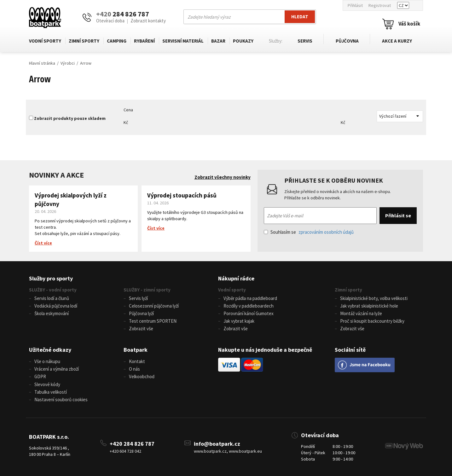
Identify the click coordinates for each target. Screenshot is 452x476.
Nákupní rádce (236, 278)
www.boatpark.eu (245, 451)
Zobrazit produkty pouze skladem (70, 118)
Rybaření (144, 41)
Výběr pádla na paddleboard (250, 298)
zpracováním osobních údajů (326, 232)
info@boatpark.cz (217, 443)
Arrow (86, 63)
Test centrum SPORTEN (153, 321)
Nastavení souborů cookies (61, 399)
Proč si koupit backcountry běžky (372, 321)
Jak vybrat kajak (239, 321)
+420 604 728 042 (125, 451)
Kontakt (137, 361)
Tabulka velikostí (51, 392)
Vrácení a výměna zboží (57, 369)
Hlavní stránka (42, 63)
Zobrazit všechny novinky (223, 177)
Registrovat (380, 5)
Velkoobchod (142, 376)
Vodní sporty (45, 41)
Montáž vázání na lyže (361, 313)
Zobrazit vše (141, 329)
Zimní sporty (84, 41)
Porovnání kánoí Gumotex (249, 313)
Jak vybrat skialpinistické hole (369, 306)
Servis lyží (138, 298)
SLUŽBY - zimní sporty (147, 290)
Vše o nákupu (47, 361)
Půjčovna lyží (141, 313)
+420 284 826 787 (132, 443)
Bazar (218, 41)
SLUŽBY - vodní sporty (53, 290)
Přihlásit (355, 5)
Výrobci (68, 63)
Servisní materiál (183, 41)
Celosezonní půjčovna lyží (154, 306)
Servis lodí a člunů (52, 298)
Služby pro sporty (51, 278)
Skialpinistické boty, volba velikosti (374, 298)
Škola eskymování (52, 313)
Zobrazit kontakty (148, 21)
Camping (117, 41)
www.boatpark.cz (210, 451)
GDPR (40, 376)
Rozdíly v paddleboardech (249, 306)
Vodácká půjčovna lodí (56, 306)
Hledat (300, 17)
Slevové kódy (47, 384)
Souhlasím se (309, 232)
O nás (134, 369)
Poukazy (243, 41)
